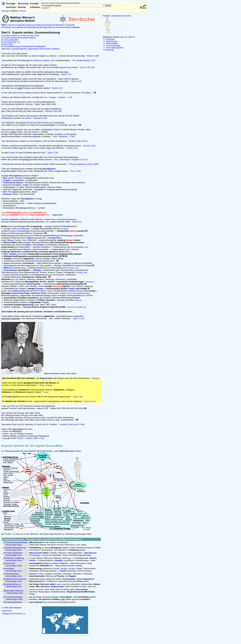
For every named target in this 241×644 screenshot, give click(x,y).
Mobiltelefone (7, 118)
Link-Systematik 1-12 (11, 42)
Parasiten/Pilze (11, 574)
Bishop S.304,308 (54, 111)
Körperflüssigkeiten (19, 49)
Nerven (43, 282)
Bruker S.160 (93, 56)
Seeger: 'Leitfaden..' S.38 (61, 97)
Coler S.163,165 (87, 67)
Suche (128, 16)
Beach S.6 (77, 222)
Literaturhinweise (13, 602)
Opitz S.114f (79, 318)
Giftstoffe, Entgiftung (14, 558)
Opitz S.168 (78, 397)
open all (123, 37)
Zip (85, 307)
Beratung (23, 3)
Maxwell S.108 (40, 118)
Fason (46, 392)
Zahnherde (47, 25)
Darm (6, 263)
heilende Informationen (13, 27)
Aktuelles (106, 16)
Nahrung (38, 60)
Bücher (22, 7)
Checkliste (79, 307)
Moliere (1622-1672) (78, 141)
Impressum (7, 611)
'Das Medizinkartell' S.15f (84, 60)
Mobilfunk (56, 49)
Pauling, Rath (82, 272)
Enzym (30, 284)
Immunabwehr (11, 270)
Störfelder (59, 25)
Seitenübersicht (118, 16)
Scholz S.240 (89, 146)
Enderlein (71, 268)
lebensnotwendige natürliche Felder (29, 293)
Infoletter (35, 7)
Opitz (86, 247)
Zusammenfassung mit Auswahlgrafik (17, 46)
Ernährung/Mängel (13, 553)
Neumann (71, 307)
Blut (17, 272)
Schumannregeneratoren (78, 293)
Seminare (11, 7)
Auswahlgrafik (40, 46)
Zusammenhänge (113, 46)
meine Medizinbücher (115, 48)
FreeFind (45, 8)
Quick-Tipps (7, 44)
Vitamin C (58, 130)
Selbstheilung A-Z (12, 584)
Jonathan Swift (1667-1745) (72, 424)
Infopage (5, 11)
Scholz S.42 (72, 148)
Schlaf (20, 438)
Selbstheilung (111, 41)
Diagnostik (45, 27)
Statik (19, 25)
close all (131, 37)
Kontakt (35, 3)
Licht (24, 252)
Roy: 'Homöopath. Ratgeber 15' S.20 (71, 160)
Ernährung (28, 25)
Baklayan (78, 300)
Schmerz (21, 93)
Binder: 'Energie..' (46, 385)
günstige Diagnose (13, 591)
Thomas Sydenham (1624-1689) (84, 164)
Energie (40, 289)
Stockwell (65, 229)
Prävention (110, 39)
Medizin (14, 11)
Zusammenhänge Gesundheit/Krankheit (18, 38)
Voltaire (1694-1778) (35, 438)
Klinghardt (90, 282)
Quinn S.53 (66, 74)
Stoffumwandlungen (20, 229)
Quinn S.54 (53, 153)
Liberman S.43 (90, 401)
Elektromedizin (112, 43)
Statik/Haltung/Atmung (15, 548)
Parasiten (70, 25)
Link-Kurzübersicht (10, 40)
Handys (80, 291)
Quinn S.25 (76, 81)
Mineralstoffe (36, 553)
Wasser (46, 60)
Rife (77, 268)
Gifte (38, 25)
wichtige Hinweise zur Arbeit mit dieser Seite (20, 36)
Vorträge (11, 3)
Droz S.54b (76, 171)
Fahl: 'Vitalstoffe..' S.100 (64, 136)
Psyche (11, 25)
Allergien (27, 307)
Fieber (41, 245)
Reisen (23, 11)
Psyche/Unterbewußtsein (16, 542)
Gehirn (28, 118)
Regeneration (33, 49)
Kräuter (12, 153)
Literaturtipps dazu (14, 545)
